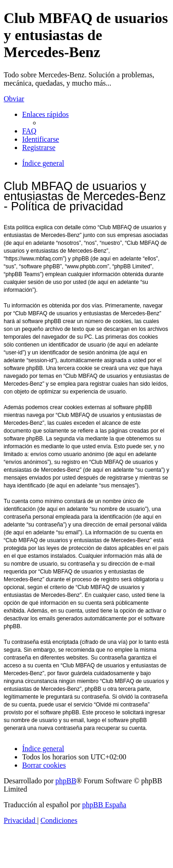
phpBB (66, 781)
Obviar (14, 99)
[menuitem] (29, 131)
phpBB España (104, 805)
